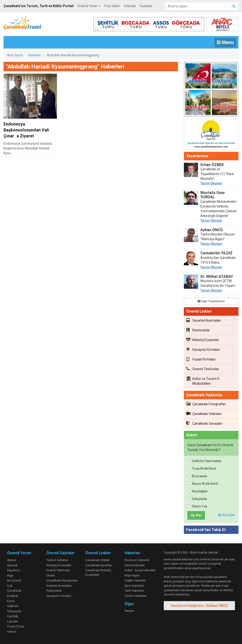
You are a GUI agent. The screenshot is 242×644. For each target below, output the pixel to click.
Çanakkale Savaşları (204, 423)
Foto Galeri (112, 6)
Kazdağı (13, 616)
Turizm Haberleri (136, 596)
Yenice (12, 632)
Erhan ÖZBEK (212, 165)
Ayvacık (12, 565)
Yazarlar (146, 6)
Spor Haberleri (134, 586)
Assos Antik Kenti (203, 484)
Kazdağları (198, 491)
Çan (10, 586)
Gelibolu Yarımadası (204, 461)
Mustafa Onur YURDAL (213, 195)
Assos (12, 560)
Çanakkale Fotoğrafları (206, 404)
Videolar (130, 6)
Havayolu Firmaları (203, 349)
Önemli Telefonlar (203, 369)
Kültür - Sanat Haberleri (140, 570)
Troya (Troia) (16, 626)
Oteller (51, 575)
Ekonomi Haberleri (137, 560)
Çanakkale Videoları (204, 414)
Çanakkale (14, 591)
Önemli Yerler (89, 6)
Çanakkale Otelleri (98, 560)
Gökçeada (197, 499)
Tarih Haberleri (134, 591)
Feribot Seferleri (57, 560)
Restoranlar (198, 330)
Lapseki (13, 621)
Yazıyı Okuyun (211, 183)
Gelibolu (13, 606)
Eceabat (13, 596)
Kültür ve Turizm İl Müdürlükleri (203, 381)
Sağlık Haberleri (135, 580)
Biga (10, 575)
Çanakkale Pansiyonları (62, 580)
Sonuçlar (227, 515)
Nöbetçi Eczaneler (203, 340)
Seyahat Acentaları (204, 320)
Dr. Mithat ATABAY (217, 277)
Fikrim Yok (197, 506)
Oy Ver (196, 515)
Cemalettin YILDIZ (216, 253)
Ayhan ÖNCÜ (212, 230)
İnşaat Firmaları (201, 359)
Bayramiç (13, 570)
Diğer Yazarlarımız (211, 301)
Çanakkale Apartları (99, 565)
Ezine (11, 601)
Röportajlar (132, 575)
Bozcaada (197, 476)
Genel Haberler (135, 565)
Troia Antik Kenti (202, 468)
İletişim (130, 611)
